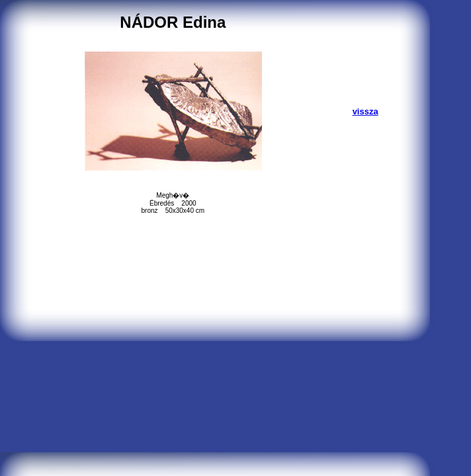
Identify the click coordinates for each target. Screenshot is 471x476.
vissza (365, 111)
